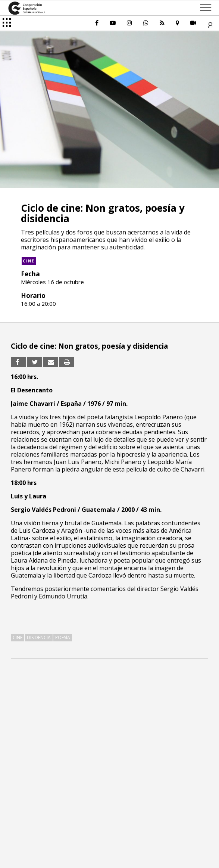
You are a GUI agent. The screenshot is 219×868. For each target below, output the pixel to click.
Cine (29, 261)
